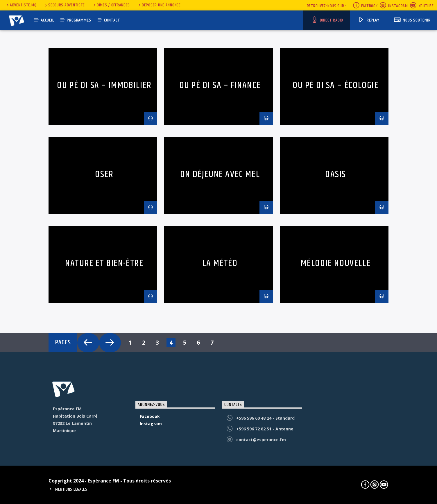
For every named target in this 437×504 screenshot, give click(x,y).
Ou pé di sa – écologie (335, 85)
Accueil (47, 20)
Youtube (422, 6)
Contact (112, 20)
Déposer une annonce (159, 5)
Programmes (79, 20)
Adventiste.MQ (21, 5)
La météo (220, 263)
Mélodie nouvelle (336, 263)
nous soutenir (412, 20)
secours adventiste (64, 5)
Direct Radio (327, 20)
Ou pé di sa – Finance (220, 85)
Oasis (336, 174)
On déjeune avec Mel (220, 174)
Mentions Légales (71, 489)
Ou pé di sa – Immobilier (104, 85)
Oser (104, 174)
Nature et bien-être (104, 263)
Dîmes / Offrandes (111, 5)
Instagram (394, 6)
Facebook (365, 6)
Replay (369, 20)
